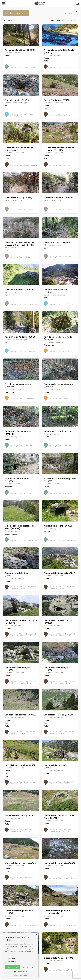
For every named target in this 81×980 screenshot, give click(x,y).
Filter (18, 13)
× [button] (36, 935)
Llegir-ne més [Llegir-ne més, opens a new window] (9, 954)
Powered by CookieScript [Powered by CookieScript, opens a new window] (20, 975)
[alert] (20, 955)
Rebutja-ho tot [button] (28, 967)
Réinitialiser (56, 20)
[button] (12, 958)
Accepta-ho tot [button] (12, 967)
